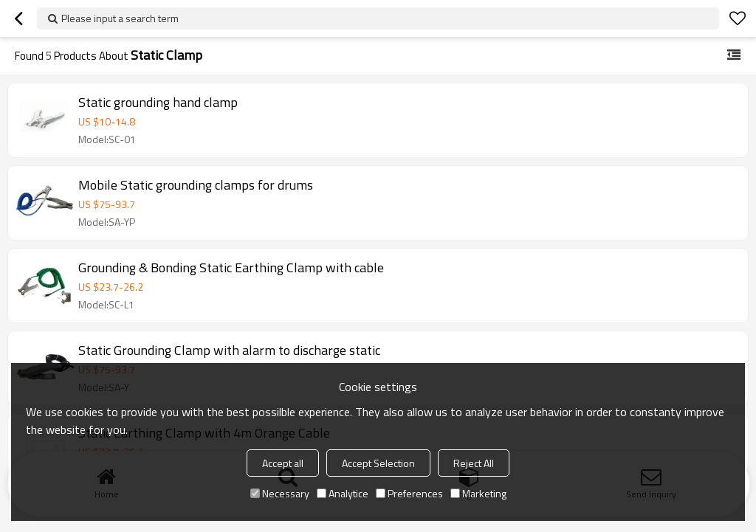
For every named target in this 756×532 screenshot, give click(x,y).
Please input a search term (120, 18)
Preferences (409, 493)
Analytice (343, 493)
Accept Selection (378, 463)
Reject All (474, 463)
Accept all (283, 463)
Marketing (478, 493)
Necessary (280, 493)
